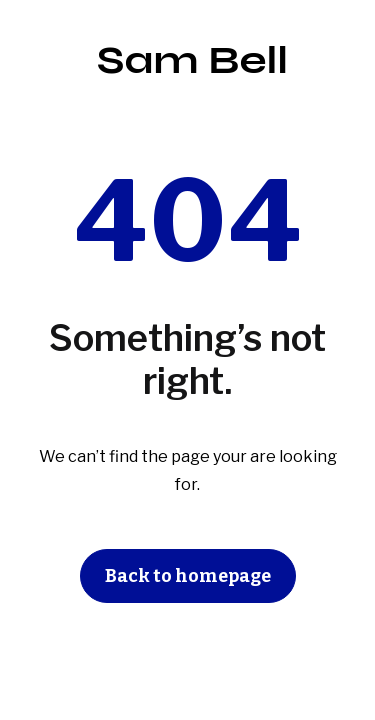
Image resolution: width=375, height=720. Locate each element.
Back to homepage (188, 576)
